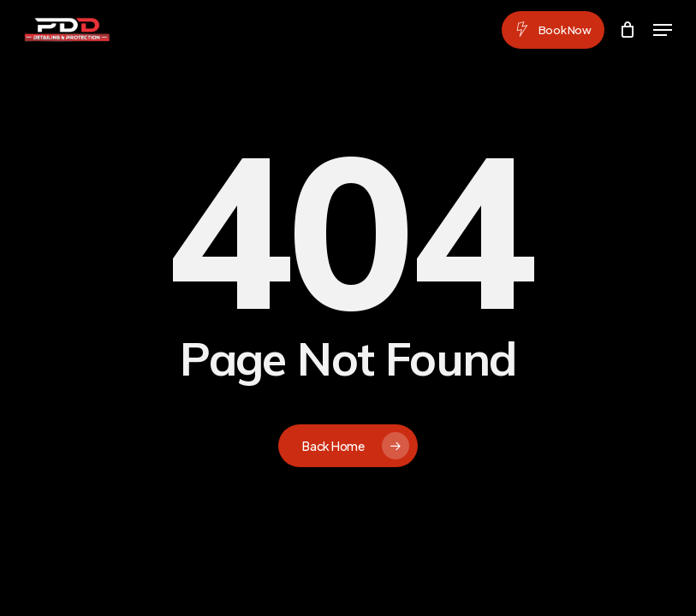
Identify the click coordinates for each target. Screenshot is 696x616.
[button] (663, 30)
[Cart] (628, 30)
